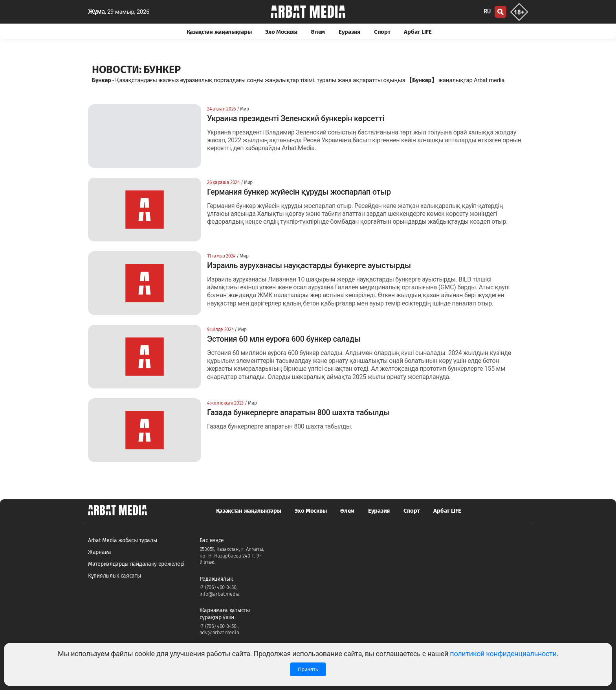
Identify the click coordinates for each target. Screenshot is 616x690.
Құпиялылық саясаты (115, 576)
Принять (308, 669)
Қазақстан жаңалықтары (219, 32)
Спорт (382, 32)
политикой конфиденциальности (503, 654)
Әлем (318, 32)
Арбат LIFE (418, 32)
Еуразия (349, 32)
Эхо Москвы (281, 32)
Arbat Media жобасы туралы (123, 540)
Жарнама (100, 552)
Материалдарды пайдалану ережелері (136, 564)
